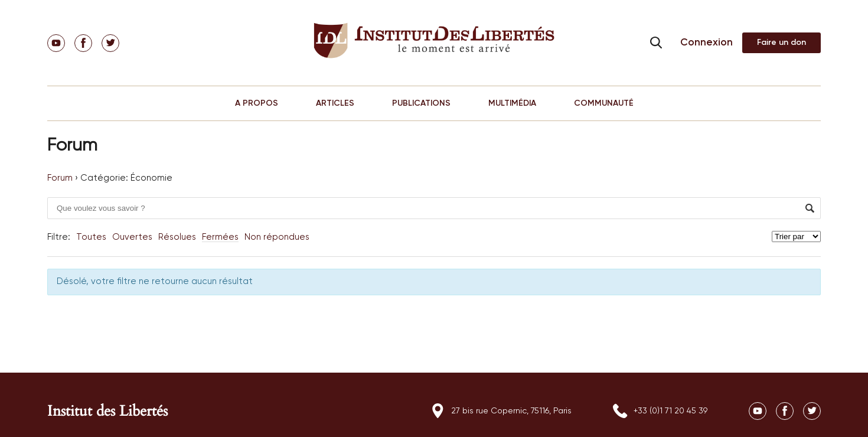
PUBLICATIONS (421, 103)
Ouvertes (132, 237)
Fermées (220, 237)
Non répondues (277, 237)
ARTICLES (335, 103)
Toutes (91, 237)
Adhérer (781, 43)
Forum (60, 178)
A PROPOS (257, 103)
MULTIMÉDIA (512, 103)
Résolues (177, 237)
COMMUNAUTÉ (604, 103)
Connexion (707, 43)
